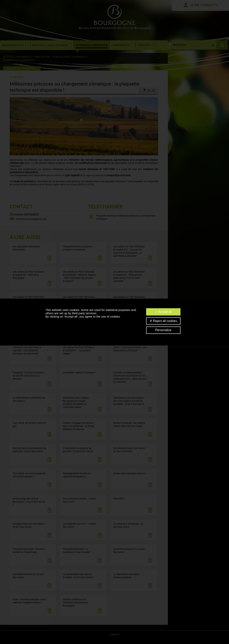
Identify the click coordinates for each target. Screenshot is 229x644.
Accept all (163, 312)
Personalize (163, 330)
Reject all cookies (163, 321)
